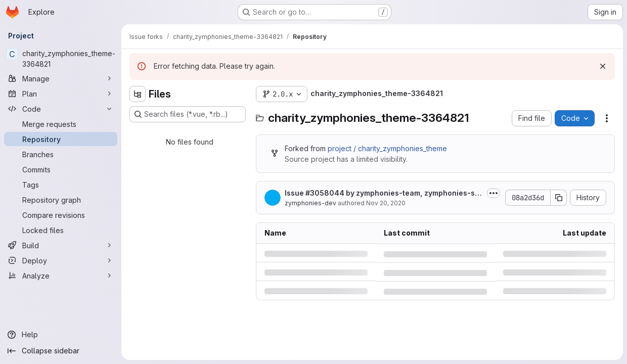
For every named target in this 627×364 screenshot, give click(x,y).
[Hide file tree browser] (138, 94)
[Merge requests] (61, 124)
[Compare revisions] (61, 215)
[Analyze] (61, 276)
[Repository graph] (61, 200)
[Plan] (61, 94)
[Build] (61, 245)
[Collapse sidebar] (61, 351)
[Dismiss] (603, 66)
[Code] (61, 109)
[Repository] (61, 139)
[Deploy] (61, 260)
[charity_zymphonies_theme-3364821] (61, 59)
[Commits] (61, 169)
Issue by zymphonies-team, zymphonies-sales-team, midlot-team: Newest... (383, 193)
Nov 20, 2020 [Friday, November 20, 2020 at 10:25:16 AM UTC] (386, 203)
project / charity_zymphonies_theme (387, 148)
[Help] (61, 335)
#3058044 (325, 193)
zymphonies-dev (310, 203)
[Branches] (61, 154)
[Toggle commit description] (494, 193)
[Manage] (61, 78)
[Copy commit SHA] (559, 198)
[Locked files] (61, 230)
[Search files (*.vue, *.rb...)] (188, 114)
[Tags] (61, 185)
